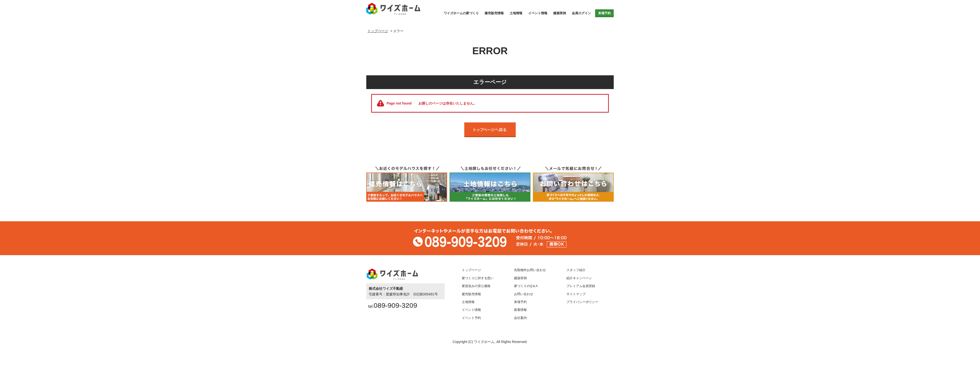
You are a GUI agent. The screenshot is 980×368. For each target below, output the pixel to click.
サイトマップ (576, 294)
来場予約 (604, 13)
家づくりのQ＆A (526, 286)
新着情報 (520, 310)
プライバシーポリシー (582, 302)
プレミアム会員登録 (581, 286)
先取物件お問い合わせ (530, 270)
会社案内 (520, 318)
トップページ (471, 270)
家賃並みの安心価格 (476, 286)
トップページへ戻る (490, 130)
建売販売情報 (494, 13)
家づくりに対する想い (478, 278)
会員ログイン (581, 13)
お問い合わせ (524, 294)
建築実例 (560, 13)
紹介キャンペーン (579, 278)
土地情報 (516, 13)
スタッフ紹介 (576, 270)
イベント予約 (471, 318)
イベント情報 (538, 13)
